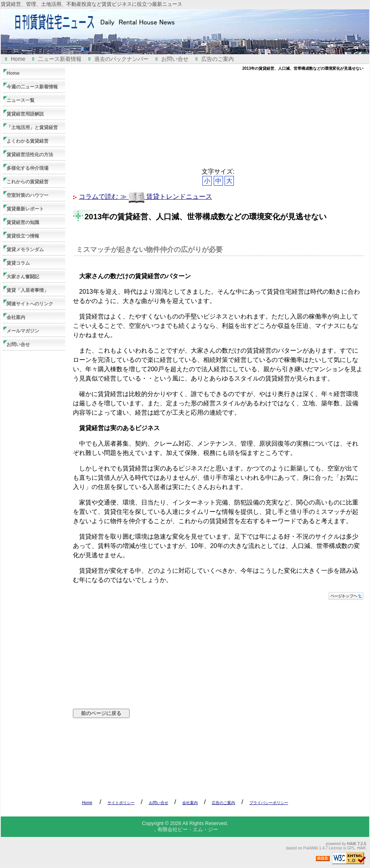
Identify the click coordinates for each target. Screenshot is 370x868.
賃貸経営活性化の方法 (30, 155)
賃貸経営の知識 (23, 222)
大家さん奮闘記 (23, 277)
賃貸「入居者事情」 (28, 290)
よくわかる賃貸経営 (28, 141)
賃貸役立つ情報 (23, 236)
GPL (351, 848)
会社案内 (16, 317)
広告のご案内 (218, 59)
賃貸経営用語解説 (25, 114)
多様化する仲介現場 (28, 168)
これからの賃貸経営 (28, 182)
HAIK (352, 844)
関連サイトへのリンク (30, 304)
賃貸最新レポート (25, 209)
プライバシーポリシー (269, 803)
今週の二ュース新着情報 (32, 87)
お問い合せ (175, 59)
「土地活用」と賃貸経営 (32, 127)
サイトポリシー (121, 803)
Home (18, 59)
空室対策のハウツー (28, 195)
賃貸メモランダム (25, 250)
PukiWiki (311, 848)
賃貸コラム (18, 263)
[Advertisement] (115, 119)
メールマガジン (23, 331)
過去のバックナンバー (121, 59)
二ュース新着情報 (60, 59)
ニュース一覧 (21, 100)
